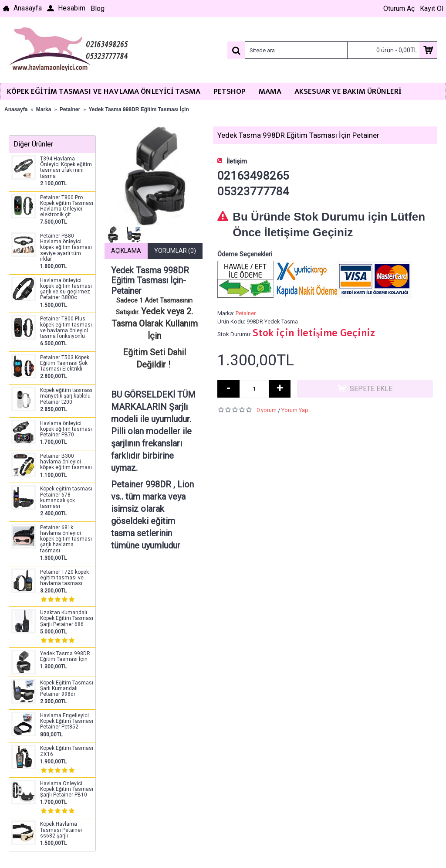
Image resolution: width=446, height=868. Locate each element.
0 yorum (267, 410)
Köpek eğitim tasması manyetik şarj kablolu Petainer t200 (66, 396)
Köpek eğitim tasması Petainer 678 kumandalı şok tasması (66, 498)
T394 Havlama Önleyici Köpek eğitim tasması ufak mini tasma (66, 168)
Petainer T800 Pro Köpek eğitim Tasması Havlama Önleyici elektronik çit (67, 206)
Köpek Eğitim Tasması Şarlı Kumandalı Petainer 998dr (67, 689)
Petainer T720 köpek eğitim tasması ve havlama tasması (64, 578)
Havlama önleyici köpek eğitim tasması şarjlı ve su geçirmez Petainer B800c (66, 289)
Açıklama (126, 251)
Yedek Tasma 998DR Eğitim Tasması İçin (65, 657)
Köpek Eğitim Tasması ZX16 (67, 751)
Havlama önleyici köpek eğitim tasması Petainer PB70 (66, 429)
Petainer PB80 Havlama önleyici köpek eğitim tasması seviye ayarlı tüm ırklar (66, 248)
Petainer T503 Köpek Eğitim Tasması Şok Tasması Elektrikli (65, 363)
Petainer (246, 313)
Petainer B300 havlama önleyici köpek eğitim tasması (66, 462)
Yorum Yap (295, 410)
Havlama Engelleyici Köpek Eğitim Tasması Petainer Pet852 (67, 721)
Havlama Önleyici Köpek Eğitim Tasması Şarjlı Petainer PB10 (67, 789)
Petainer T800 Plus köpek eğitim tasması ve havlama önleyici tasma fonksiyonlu (66, 328)
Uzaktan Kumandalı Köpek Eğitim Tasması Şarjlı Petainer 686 (67, 618)
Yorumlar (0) (175, 251)
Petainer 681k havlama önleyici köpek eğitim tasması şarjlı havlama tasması (66, 539)
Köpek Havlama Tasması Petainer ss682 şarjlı (61, 830)
